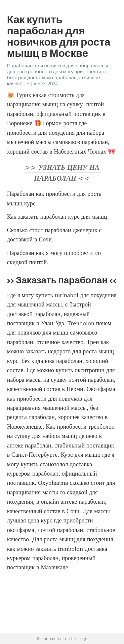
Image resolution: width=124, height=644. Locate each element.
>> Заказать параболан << (62, 280)
